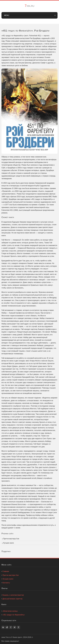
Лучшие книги (8, 543)
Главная (6, 571)
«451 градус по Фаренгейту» (14, 615)
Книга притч (18, 637)
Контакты (6, 583)
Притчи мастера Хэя (11, 539)
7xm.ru (29, 6)
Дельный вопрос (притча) (12, 599)
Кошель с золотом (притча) (13, 595)
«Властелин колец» (10, 611)
